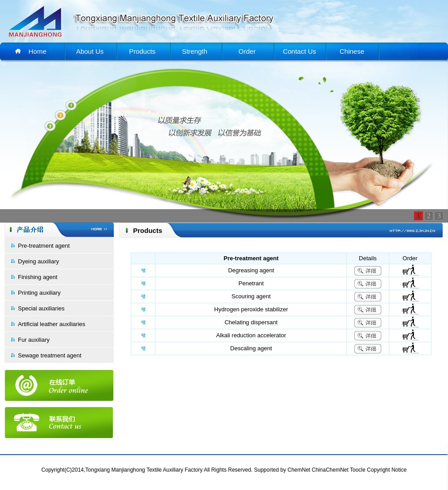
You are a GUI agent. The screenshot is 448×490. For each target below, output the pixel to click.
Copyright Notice (387, 470)
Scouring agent (251, 296)
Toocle (358, 470)
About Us (90, 51)
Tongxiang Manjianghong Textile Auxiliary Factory (144, 470)
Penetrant (251, 283)
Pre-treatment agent (44, 246)
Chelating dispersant (251, 322)
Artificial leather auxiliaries (52, 324)
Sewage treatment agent (50, 355)
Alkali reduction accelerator (251, 335)
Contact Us (299, 51)
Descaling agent (251, 348)
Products (142, 51)
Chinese (352, 51)
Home (37, 51)
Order (247, 51)
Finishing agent (38, 277)
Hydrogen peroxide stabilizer (251, 309)
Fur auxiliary (34, 340)
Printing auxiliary (39, 293)
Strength (195, 51)
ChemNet (299, 470)
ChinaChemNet (330, 470)
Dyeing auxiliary (39, 261)
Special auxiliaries (41, 308)
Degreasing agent (251, 270)
